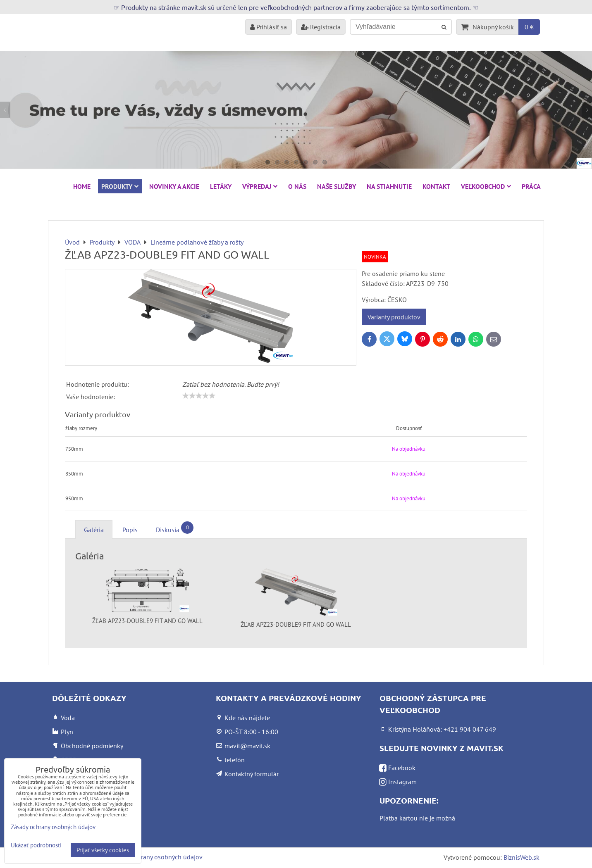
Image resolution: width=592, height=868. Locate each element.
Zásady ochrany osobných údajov (156, 857)
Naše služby (337, 186)
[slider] (199, 396)
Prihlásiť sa (269, 27)
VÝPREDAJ (260, 186)
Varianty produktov (394, 317)
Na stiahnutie (389, 186)
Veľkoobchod (486, 186)
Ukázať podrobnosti (36, 845)
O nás (297, 186)
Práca (531, 186)
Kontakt (436, 186)
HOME (82, 186)
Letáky (221, 186)
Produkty (120, 186)
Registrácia (321, 27)
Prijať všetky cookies (103, 850)
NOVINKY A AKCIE (174, 186)
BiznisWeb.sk (522, 857)
